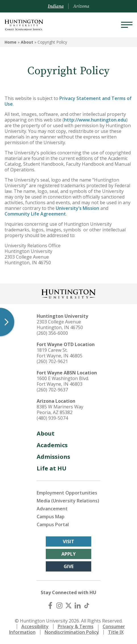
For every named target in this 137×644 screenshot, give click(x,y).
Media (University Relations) (68, 501)
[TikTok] (87, 605)
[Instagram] (59, 605)
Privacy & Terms (76, 626)
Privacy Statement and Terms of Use (68, 101)
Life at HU (52, 468)
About (27, 42)
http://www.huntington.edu (95, 120)
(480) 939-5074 (52, 418)
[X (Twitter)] (68, 605)
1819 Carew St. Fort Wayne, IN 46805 (60, 353)
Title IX (116, 632)
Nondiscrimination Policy (72, 632)
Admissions (53, 457)
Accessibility (35, 626)
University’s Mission (77, 208)
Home (11, 42)
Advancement (52, 509)
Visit (68, 541)
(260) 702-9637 (52, 390)
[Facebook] (50, 605)
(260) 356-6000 (52, 333)
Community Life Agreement (35, 214)
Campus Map (51, 517)
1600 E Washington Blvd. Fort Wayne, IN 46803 (63, 381)
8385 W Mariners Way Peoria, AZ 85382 (60, 410)
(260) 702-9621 (52, 361)
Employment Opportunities (67, 493)
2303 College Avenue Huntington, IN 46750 (60, 325)
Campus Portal (53, 524)
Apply (68, 554)
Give (69, 566)
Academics (52, 445)
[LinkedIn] (78, 605)
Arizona (81, 6)
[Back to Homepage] (68, 293)
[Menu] (127, 25)
